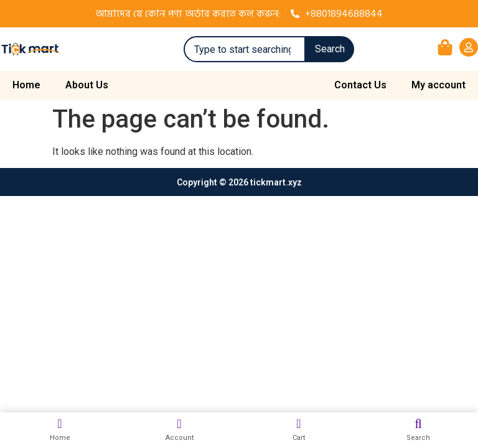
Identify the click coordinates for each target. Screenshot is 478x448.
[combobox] (245, 49)
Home (26, 85)
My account (438, 85)
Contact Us (360, 85)
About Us (87, 85)
